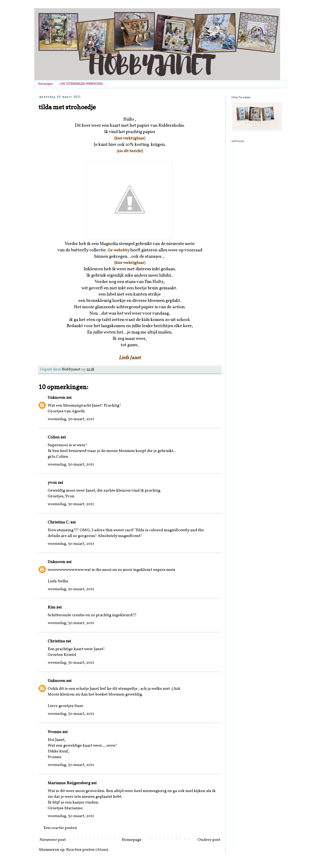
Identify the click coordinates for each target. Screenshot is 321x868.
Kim (52, 607)
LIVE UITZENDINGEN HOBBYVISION (81, 84)
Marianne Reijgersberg (69, 783)
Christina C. (59, 522)
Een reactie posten (60, 828)
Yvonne (55, 732)
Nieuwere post (53, 840)
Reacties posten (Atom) (87, 850)
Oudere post (209, 840)
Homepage (132, 840)
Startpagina (45, 84)
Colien (54, 437)
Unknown (56, 398)
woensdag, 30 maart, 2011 (71, 419)
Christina (56, 641)
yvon (52, 483)
